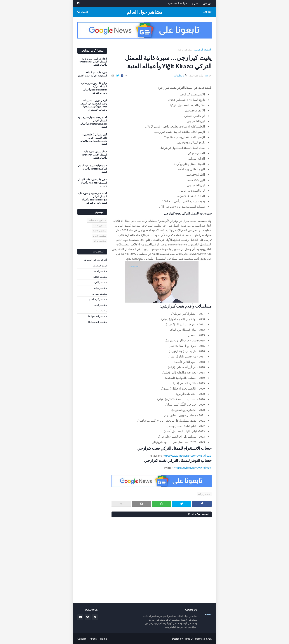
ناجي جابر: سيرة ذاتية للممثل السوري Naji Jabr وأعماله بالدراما (92, 183)
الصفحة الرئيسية (203, 50)
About (93, 639)
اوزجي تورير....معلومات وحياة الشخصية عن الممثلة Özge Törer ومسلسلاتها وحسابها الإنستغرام (94, 105)
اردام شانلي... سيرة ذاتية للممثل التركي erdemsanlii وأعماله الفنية (93, 62)
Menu (208, 12)
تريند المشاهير (100, 266)
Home (104, 639)
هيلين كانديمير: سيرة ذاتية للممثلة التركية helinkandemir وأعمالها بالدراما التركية (94, 88)
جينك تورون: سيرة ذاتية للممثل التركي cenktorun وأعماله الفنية (94, 155)
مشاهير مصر (101, 311)
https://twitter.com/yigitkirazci (193, 468)
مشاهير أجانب (99, 225)
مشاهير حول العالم (144, 12)
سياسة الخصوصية (177, 3)
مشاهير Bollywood (98, 316)
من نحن (207, 3)
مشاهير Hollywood (97, 220)
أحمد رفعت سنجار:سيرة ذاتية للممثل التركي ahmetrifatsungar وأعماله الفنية (92, 122)
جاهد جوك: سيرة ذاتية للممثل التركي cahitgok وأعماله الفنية (92, 169)
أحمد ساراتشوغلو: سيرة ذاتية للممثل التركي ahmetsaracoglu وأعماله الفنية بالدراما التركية (92, 198)
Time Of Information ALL (198, 639)
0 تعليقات (179, 76)
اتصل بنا (195, 3)
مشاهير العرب (99, 236)
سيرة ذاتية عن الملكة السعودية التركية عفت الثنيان (92, 74)
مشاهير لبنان (100, 305)
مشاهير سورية (100, 294)
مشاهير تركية (185, 50)
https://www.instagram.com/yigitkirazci (187, 455)
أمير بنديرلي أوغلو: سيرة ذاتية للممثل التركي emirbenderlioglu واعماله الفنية (94, 139)
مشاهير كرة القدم (98, 299)
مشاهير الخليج (99, 231)
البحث (85, 12)
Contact (82, 639)
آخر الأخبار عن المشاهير (95, 260)
